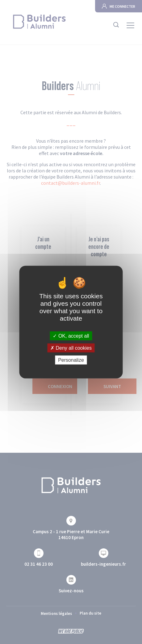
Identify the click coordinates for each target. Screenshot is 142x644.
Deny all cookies (71, 348)
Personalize (71, 360)
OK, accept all (71, 336)
